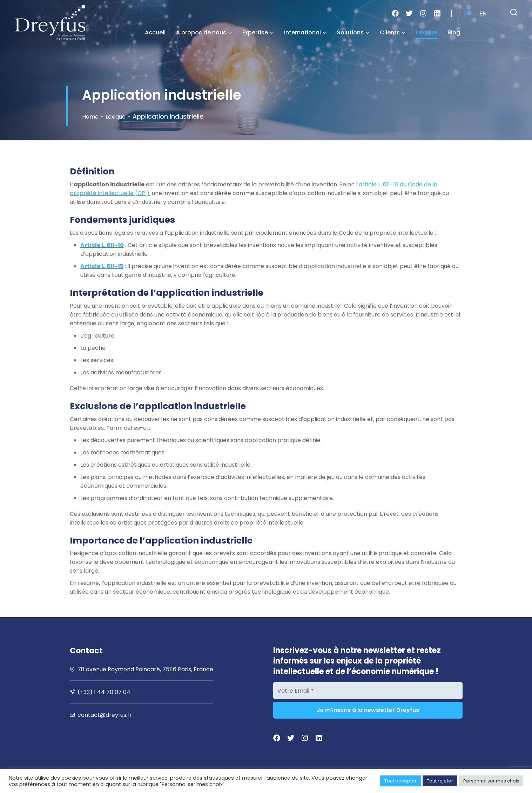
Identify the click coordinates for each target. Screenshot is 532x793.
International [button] (305, 32)
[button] (514, 12)
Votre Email (295, 691)
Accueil (155, 32)
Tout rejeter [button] (440, 781)
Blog (454, 32)
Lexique (426, 32)
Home (91, 116)
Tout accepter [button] (400, 781)
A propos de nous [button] (204, 32)
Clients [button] (393, 32)
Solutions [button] (353, 32)
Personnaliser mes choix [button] (491, 781)
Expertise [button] (258, 32)
